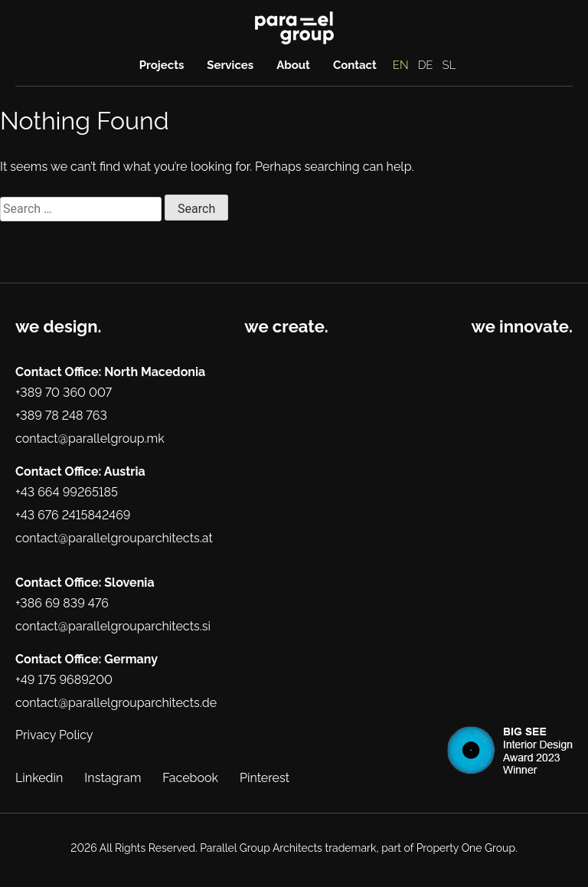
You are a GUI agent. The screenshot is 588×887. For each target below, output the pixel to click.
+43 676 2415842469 (73, 515)
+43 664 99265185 (67, 492)
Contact (355, 65)
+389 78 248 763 (61, 416)
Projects (162, 65)
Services (230, 65)
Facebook (190, 778)
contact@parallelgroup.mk (90, 439)
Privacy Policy (54, 735)
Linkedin (39, 778)
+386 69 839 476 (62, 603)
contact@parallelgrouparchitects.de (116, 703)
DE (426, 65)
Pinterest (265, 778)
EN (401, 65)
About (293, 65)
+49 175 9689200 (64, 680)
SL (449, 65)
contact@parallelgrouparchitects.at (114, 538)
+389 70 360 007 (64, 393)
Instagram (113, 778)
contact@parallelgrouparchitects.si (113, 626)
